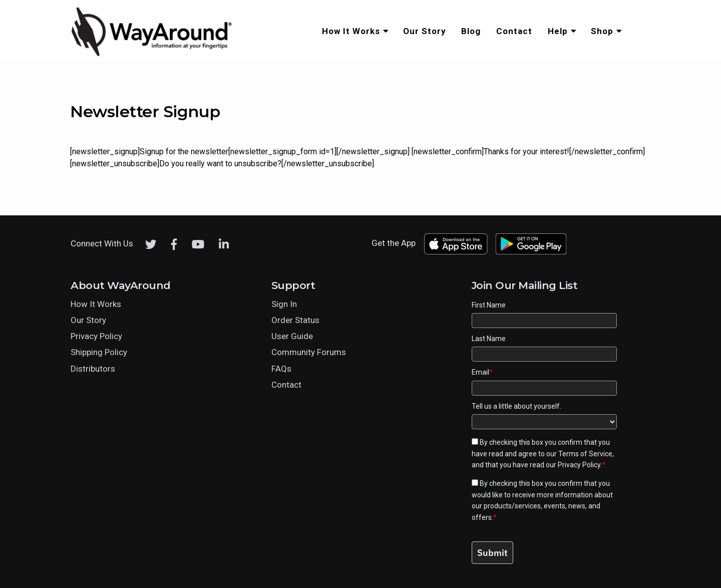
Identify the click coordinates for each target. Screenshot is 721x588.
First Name (489, 305)
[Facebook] (174, 244)
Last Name (489, 339)
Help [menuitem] (558, 31)
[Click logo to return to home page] (153, 55)
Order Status (295, 320)
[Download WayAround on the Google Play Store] (531, 244)
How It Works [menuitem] (351, 31)
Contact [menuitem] (514, 31)
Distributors (93, 369)
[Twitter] (151, 244)
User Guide (292, 336)
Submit (492, 553)
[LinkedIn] (224, 244)
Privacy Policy (96, 336)
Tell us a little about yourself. (516, 406)
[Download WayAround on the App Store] (456, 244)
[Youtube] (198, 244)
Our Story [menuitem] (425, 31)
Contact (286, 385)
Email (482, 372)
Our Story (88, 320)
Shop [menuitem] (602, 31)
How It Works (96, 304)
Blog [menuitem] (471, 31)
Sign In (284, 304)
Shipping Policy (99, 352)
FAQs (281, 369)
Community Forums (309, 352)
